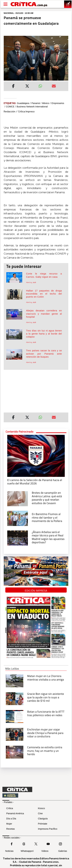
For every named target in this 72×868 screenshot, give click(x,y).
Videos (45, 851)
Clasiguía (43, 819)
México (46, 103)
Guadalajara (23, 103)
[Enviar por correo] (54, 87)
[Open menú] (5, 4)
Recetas (11, 829)
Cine (40, 813)
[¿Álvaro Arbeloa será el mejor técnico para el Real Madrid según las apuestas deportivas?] (18, 538)
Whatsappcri (27, 851)
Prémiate (43, 824)
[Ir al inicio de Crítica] (29, 4)
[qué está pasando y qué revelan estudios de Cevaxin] (18, 498)
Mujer (9, 824)
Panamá (36, 103)
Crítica (10, 808)
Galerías (63, 851)
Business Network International (32, 107)
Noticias (9, 851)
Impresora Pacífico (48, 829)
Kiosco (41, 808)
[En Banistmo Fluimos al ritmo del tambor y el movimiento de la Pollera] (18, 518)
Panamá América (15, 813)
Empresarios (58, 103)
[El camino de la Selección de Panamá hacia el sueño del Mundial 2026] (36, 456)
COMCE (10, 107)
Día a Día (11, 819)
